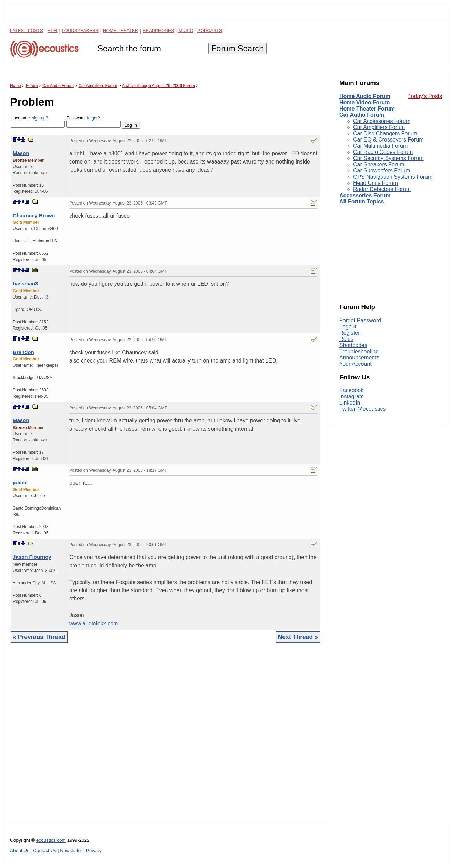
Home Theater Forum (367, 109)
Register (350, 333)
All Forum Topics (362, 202)
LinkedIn (350, 403)
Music (186, 30)
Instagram (352, 396)
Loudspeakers (80, 30)
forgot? (93, 118)
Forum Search (237, 48)
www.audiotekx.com (94, 623)
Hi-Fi (53, 30)
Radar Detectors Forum (382, 189)
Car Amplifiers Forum (379, 127)
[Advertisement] (165, 738)
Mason (21, 153)
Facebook (351, 390)
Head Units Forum (376, 183)
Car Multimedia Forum (380, 146)
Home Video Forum (364, 102)
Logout (348, 327)
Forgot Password (360, 320)
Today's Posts (425, 96)
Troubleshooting (359, 351)
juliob (20, 483)
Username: (38, 122)
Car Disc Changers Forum (385, 133)
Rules (346, 339)
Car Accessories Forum (382, 121)
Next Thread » (298, 637)
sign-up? (40, 118)
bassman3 (25, 284)
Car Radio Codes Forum (383, 152)
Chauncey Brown (34, 215)
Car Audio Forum (362, 115)
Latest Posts (27, 30)
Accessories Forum (365, 195)
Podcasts (210, 30)
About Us (20, 851)
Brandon (23, 352)
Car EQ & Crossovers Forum (388, 140)
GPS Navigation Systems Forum (393, 177)
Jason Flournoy (32, 557)
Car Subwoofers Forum (382, 171)
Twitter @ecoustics (363, 409)
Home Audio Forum (365, 96)
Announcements (359, 358)
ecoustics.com (51, 840)
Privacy (94, 851)
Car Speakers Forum (379, 164)
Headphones (158, 30)
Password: (94, 122)
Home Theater (121, 30)
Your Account (356, 364)
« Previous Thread (39, 637)
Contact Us (45, 851)
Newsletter (71, 851)
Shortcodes (353, 345)
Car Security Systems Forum (388, 158)
